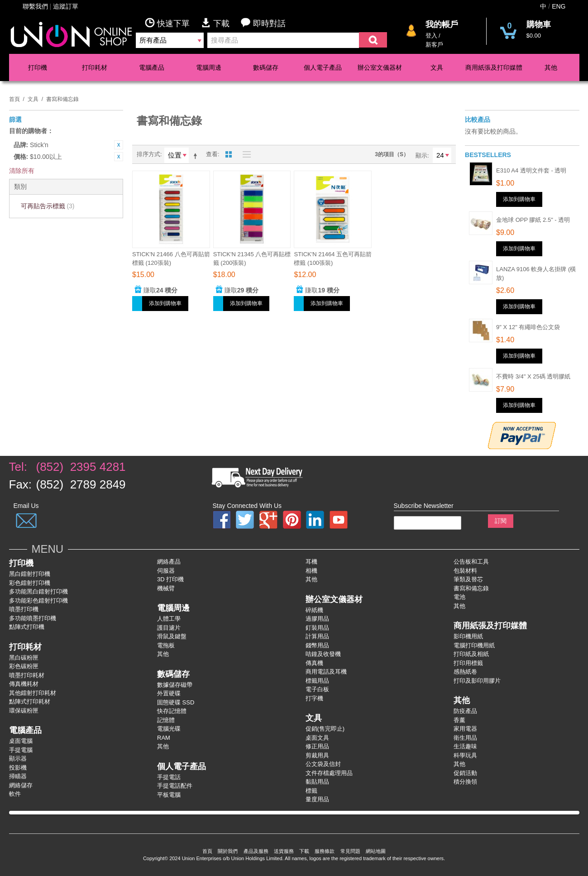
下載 (221, 23)
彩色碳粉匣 (24, 666)
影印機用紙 (468, 636)
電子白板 (317, 689)
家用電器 (465, 729)
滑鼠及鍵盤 (172, 636)
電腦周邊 (209, 67)
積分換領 (465, 782)
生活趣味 (465, 746)
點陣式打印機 (27, 627)
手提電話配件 (175, 786)
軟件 (15, 794)
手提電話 (169, 777)
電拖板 (166, 645)
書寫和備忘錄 (471, 588)
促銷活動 (465, 773)
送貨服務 (284, 851)
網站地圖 (376, 851)
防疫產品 (465, 711)
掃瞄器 (18, 776)
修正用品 (317, 746)
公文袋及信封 (323, 764)
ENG (559, 6)
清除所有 (22, 171)
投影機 (18, 768)
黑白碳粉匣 (24, 658)
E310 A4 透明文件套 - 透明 (531, 170)
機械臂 (166, 588)
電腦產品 (152, 67)
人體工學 (169, 619)
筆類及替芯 (468, 579)
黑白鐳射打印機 (30, 574)
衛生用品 (465, 738)
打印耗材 (95, 67)
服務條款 (325, 851)
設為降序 (197, 156)
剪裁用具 (317, 755)
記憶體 (166, 720)
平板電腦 (169, 795)
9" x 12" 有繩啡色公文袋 (528, 327)
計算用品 (317, 636)
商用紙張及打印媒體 (494, 67)
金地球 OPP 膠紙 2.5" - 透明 (533, 220)
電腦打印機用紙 (474, 645)
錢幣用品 (317, 645)
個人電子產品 (323, 67)
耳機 (311, 562)
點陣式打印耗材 (30, 701)
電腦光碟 (169, 729)
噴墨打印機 (24, 609)
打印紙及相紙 (471, 654)
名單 (244, 154)
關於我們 (228, 851)
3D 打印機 (170, 579)
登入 (431, 36)
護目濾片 (169, 628)
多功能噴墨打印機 (33, 618)
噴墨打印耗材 (27, 675)
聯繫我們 (35, 6)
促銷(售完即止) (325, 729)
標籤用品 (317, 681)
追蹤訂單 (66, 6)
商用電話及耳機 (326, 672)
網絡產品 (169, 562)
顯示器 (18, 759)
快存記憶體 (172, 711)
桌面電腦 (21, 741)
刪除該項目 (119, 145)
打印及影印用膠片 (477, 681)
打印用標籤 (468, 663)
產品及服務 (256, 851)
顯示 (421, 156)
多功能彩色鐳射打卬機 (38, 601)
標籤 (311, 791)
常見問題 (350, 851)
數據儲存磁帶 (175, 685)
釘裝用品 (317, 628)
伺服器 (166, 571)
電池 (459, 597)
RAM (164, 738)
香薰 (459, 720)
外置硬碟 (169, 693)
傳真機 (314, 663)
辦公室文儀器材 (380, 67)
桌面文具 (317, 738)
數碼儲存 (266, 67)
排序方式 (148, 154)
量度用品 (317, 799)
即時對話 (263, 23)
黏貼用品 (317, 782)
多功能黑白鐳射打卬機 (38, 591)
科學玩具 (465, 755)
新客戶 (434, 45)
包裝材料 (465, 571)
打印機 (38, 67)
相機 (311, 571)
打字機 (314, 698)
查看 (212, 154)
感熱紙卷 (465, 672)
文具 (437, 67)
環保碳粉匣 (24, 711)
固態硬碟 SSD (176, 702)
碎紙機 (314, 610)
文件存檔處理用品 (329, 773)
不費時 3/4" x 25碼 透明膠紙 (533, 376)
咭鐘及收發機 (323, 654)
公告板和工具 (471, 562)
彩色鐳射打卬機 (30, 583)
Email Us (26, 506)
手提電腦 (21, 750)
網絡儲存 (21, 785)
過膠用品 (317, 619)
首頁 (14, 99)
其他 (551, 67)
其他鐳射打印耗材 (33, 693)
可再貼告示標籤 (48, 206)
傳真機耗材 (24, 684)
